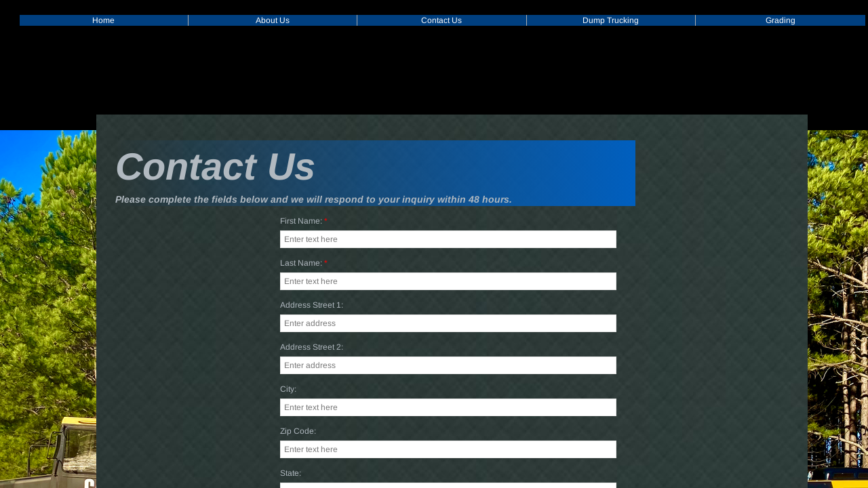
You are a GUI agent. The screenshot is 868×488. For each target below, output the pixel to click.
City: (288, 390)
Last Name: (304, 264)
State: (291, 474)
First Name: (304, 222)
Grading (781, 20)
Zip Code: (298, 432)
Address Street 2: (312, 348)
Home (103, 20)
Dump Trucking (611, 20)
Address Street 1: (312, 306)
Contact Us (441, 20)
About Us (273, 20)
